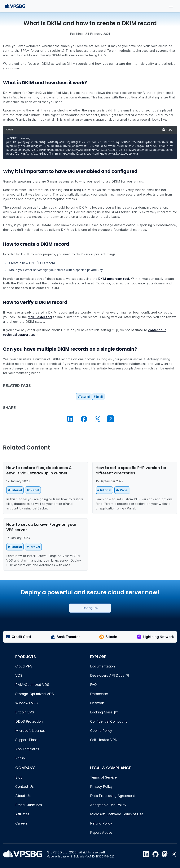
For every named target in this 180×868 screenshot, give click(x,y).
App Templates (27, 749)
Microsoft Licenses (30, 731)
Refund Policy (101, 823)
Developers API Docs (110, 675)
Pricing (21, 758)
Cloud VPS (24, 666)
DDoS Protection (29, 721)
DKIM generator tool (114, 279)
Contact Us (24, 787)
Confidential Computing (109, 721)
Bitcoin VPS (25, 712)
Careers (21, 823)
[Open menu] (171, 6)
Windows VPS (26, 703)
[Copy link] (110, 419)
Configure (90, 608)
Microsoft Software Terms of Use (117, 814)
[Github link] (156, 854)
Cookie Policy (101, 731)
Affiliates (22, 814)
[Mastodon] (165, 854)
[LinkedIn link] (146, 854)
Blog (19, 777)
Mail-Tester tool (40, 317)
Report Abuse (101, 832)
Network (97, 703)
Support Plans (26, 740)
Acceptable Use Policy (108, 805)
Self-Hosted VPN (104, 740)
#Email (98, 397)
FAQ (93, 685)
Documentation (102, 666)
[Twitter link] (174, 854)
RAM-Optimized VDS (32, 685)
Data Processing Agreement (113, 796)
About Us (23, 796)
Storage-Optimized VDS (35, 694)
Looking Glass (104, 712)
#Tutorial (84, 397)
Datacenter (99, 694)
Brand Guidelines (29, 805)
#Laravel (33, 547)
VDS (19, 675)
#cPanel (33, 490)
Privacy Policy (101, 787)
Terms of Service (103, 777)
